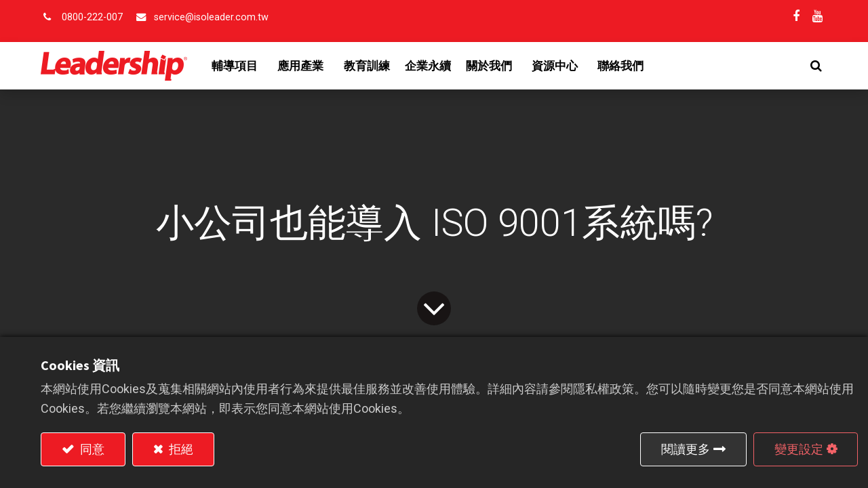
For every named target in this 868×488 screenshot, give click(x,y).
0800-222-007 (92, 17)
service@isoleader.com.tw (211, 17)
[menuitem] (367, 66)
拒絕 (180, 449)
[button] (816, 66)
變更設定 (799, 449)
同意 (91, 449)
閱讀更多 (686, 449)
